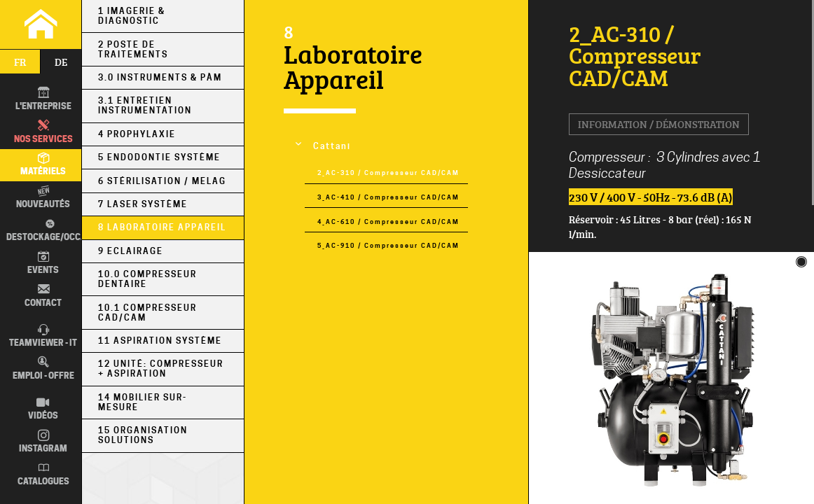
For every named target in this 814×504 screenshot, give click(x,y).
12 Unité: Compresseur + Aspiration (161, 369)
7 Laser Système (143, 204)
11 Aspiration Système (160, 341)
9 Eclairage (131, 251)
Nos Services (43, 132)
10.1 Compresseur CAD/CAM (147, 313)
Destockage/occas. (48, 230)
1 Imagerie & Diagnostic (132, 16)
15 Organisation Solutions (143, 435)
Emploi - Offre (43, 368)
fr (20, 62)
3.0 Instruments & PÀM (160, 78)
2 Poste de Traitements (133, 50)
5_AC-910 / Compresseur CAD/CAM (388, 245)
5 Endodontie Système (159, 157)
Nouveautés (43, 197)
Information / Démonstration (659, 124)
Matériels (43, 164)
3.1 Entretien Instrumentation (145, 106)
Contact (43, 295)
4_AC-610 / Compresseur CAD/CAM (388, 222)
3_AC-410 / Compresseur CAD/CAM (388, 197)
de (61, 62)
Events (43, 262)
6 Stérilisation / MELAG (162, 181)
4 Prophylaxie (137, 134)
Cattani (332, 146)
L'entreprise (43, 99)
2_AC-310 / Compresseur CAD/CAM (388, 173)
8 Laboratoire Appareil (162, 227)
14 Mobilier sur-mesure (143, 402)
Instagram (43, 442)
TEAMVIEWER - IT (43, 336)
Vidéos (43, 409)
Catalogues (43, 474)
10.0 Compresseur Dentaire (147, 279)
